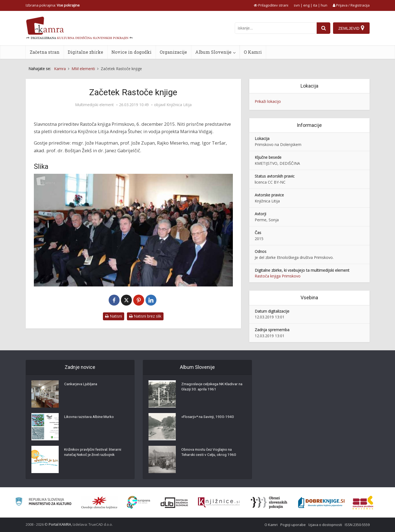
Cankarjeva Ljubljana (82, 384)
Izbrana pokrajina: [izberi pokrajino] (53, 5)
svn (297, 5)
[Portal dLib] (174, 503)
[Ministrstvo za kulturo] (43, 502)
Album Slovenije (213, 52)
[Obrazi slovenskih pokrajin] (269, 503)
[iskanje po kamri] (275, 28)
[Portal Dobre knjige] (321, 503)
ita (315, 5)
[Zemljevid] (351, 28)
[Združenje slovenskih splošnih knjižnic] (219, 503)
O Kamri (253, 52)
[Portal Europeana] (139, 502)
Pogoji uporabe (293, 525)
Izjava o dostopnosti (325, 525)
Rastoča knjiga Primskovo (278, 276)
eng (306, 5)
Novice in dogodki (131, 52)
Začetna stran (45, 52)
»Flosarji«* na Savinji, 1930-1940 (209, 417)
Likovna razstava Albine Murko (90, 417)
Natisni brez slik (145, 316)
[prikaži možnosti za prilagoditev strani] (271, 5)
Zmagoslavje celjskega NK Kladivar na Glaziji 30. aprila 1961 (211, 387)
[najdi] (323, 28)
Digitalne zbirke (85, 52)
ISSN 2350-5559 (357, 525)
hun (324, 5)
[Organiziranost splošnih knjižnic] (99, 503)
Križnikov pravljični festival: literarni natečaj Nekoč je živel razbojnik (94, 453)
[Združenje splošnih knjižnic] (363, 503)
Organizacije (173, 52)
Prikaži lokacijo (268, 101)
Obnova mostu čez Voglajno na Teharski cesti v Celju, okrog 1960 (210, 453)
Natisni (114, 316)
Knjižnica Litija (179, 105)
